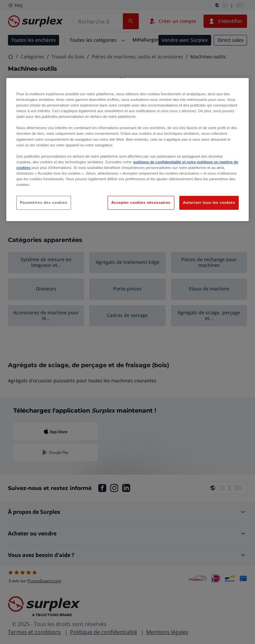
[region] (127, 150)
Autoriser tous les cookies (209, 202)
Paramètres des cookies (44, 202)
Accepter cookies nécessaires (141, 202)
